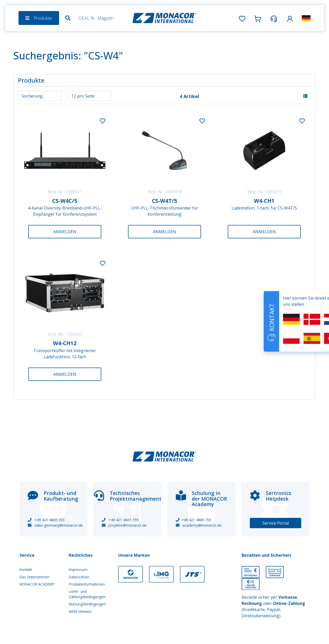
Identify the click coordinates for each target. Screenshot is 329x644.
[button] (290, 18)
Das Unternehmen (34, 577)
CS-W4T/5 (164, 201)
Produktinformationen (87, 584)
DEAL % (86, 18)
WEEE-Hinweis (80, 611)
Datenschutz (79, 577)
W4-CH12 (65, 343)
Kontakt (26, 569)
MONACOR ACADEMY (37, 584)
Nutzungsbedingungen (87, 604)
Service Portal (276, 523)
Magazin (106, 18)
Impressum (78, 569)
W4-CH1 (264, 201)
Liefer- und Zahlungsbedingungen (87, 594)
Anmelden (65, 232)
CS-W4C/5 (65, 201)
